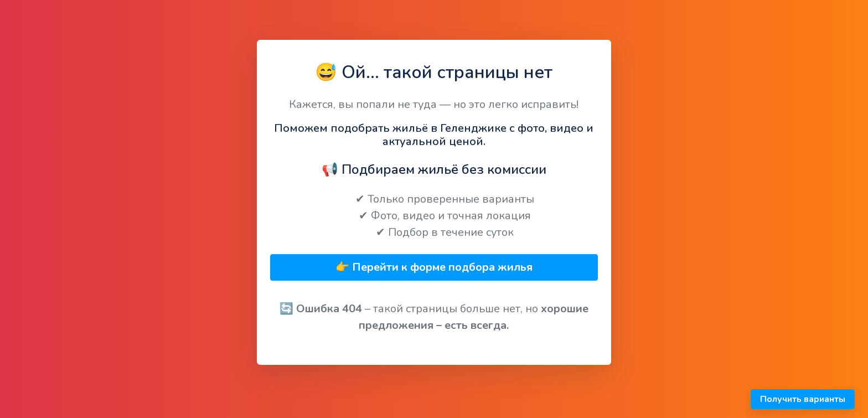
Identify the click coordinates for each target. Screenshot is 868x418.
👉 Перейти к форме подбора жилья (434, 267)
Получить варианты (803, 399)
